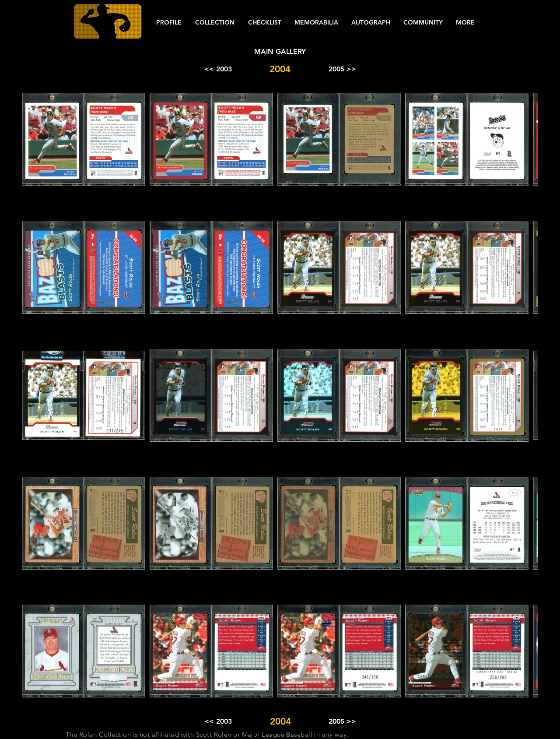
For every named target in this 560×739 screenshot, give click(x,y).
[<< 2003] (218, 69)
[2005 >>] (342, 69)
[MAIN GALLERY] (280, 52)
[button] (169, 23)
